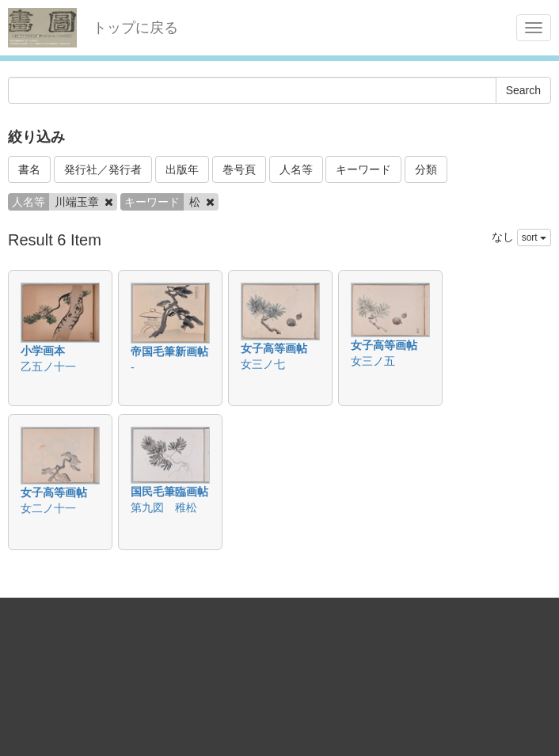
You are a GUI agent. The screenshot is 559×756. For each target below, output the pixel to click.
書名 (29, 169)
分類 (426, 169)
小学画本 (43, 351)
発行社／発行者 (103, 169)
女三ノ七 (263, 364)
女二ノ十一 (48, 508)
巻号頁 (239, 169)
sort (534, 237)
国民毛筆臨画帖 (169, 492)
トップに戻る (135, 28)
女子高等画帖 (274, 348)
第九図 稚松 (164, 507)
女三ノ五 (373, 361)
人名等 (296, 169)
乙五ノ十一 (48, 367)
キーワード (363, 169)
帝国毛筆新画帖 (169, 351)
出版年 (182, 169)
